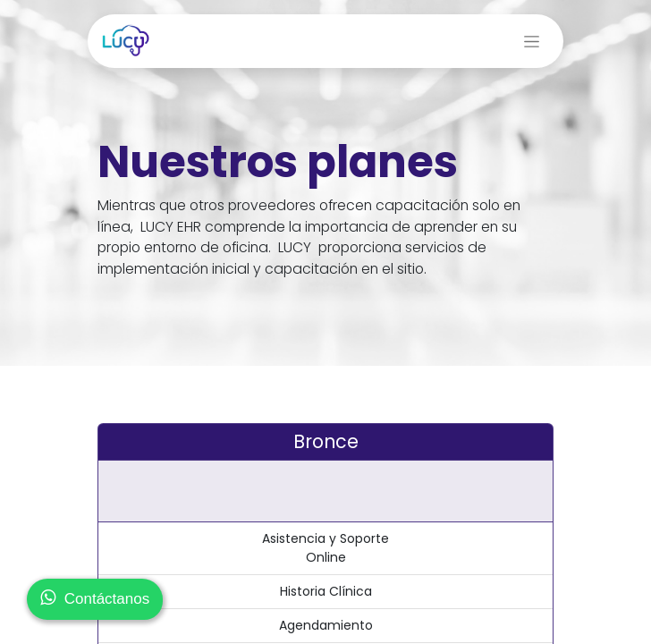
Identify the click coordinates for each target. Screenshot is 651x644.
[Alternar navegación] (532, 41)
